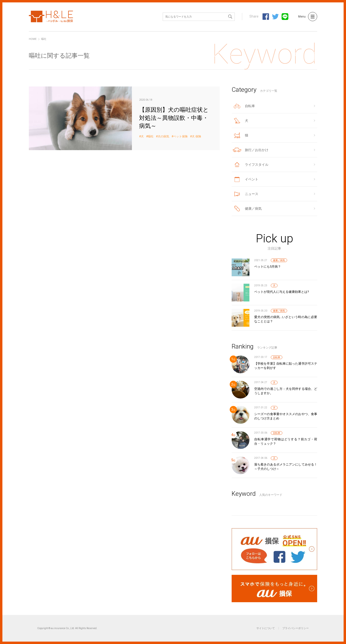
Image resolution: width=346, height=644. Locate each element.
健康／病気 (279, 260)
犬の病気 (163, 137)
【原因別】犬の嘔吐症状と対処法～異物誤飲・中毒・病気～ (124, 118)
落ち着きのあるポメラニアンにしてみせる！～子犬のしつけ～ (286, 467)
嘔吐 (151, 137)
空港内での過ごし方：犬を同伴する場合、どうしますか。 (286, 391)
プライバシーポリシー (296, 628)
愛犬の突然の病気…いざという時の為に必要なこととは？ (286, 319)
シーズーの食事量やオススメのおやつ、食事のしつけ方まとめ (286, 416)
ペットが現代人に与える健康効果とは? (282, 292)
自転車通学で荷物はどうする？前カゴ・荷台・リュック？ (286, 441)
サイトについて (266, 628)
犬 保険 (196, 137)
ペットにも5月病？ (268, 267)
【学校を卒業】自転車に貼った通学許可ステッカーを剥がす (286, 366)
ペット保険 (180, 137)
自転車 (277, 357)
